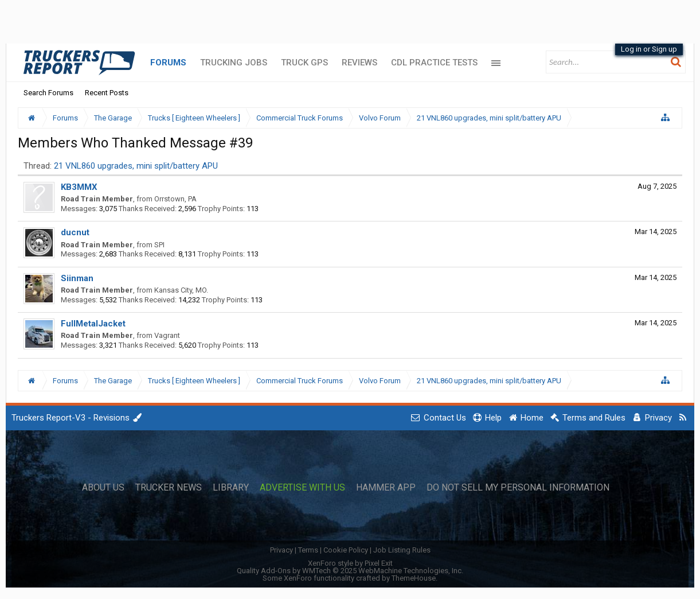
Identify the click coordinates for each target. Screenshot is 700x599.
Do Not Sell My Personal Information (518, 488)
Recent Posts (107, 93)
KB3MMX (79, 187)
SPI (159, 245)
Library (231, 488)
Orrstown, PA (175, 199)
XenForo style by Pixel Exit (350, 563)
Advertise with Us (302, 488)
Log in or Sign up (649, 49)
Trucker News (169, 488)
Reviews (359, 63)
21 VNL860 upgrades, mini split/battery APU (136, 166)
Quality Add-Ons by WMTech (350, 571)
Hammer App (386, 488)
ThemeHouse (414, 578)
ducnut (75, 232)
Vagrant (167, 335)
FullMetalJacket (93, 324)
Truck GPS (304, 63)
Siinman (77, 278)
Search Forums (48, 93)
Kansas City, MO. (181, 290)
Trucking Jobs (234, 63)
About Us (103, 488)
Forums (168, 63)
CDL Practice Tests (434, 63)
